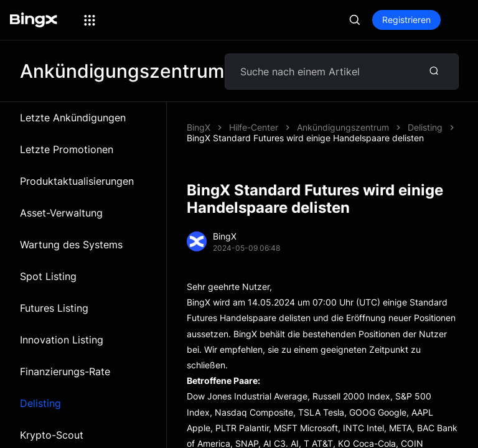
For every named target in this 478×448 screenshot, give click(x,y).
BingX (199, 127)
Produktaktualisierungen (77, 181)
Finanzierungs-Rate (65, 371)
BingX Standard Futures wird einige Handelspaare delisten (305, 138)
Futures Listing (54, 308)
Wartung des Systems (71, 245)
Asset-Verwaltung (61, 213)
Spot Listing (48, 276)
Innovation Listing (62, 340)
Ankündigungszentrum (343, 127)
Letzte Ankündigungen (73, 118)
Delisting (40, 403)
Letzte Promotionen (67, 149)
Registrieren (406, 20)
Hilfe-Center (254, 127)
